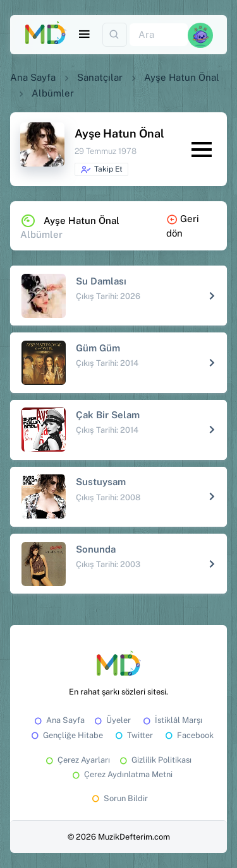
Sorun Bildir (119, 798)
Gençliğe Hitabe (66, 735)
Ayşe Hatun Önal (182, 77)
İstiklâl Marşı (172, 720)
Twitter (133, 735)
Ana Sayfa (33, 77)
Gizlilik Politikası (155, 760)
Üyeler (112, 720)
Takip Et (101, 170)
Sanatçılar (100, 77)
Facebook (188, 735)
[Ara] (159, 35)
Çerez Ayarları (77, 760)
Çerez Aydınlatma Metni (121, 774)
